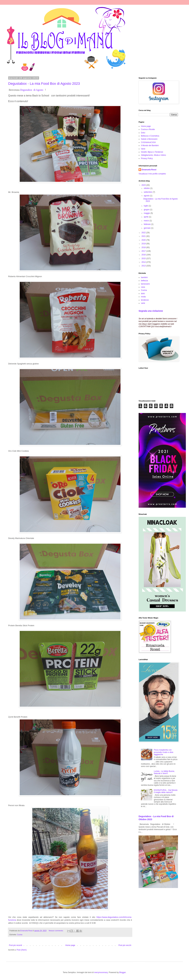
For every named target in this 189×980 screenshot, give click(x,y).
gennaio (147, 228)
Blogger (122, 972)
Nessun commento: (56, 931)
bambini (144, 277)
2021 (144, 236)
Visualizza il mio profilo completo (152, 174)
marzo (147, 221)
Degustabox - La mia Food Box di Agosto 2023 (44, 84)
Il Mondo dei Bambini (150, 146)
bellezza (144, 281)
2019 (144, 244)
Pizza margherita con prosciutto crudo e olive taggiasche (164, 752)
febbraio (147, 224)
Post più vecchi (125, 945)
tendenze (145, 300)
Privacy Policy (147, 158)
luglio (146, 206)
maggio (147, 213)
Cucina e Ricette (148, 129)
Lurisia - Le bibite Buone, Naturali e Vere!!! (164, 772)
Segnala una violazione (151, 311)
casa (143, 287)
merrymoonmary (101, 972)
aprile (146, 217)
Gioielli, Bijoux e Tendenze (152, 152)
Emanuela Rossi (149, 170)
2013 (144, 266)
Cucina (20, 935)
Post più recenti (16, 945)
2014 (144, 262)
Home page (70, 945)
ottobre (147, 188)
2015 (144, 258)
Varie (143, 149)
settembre (148, 192)
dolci (143, 294)
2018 (144, 247)
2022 (144, 233)
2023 (144, 185)
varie (143, 303)
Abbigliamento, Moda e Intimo (153, 155)
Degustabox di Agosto (32, 90)
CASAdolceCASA (148, 142)
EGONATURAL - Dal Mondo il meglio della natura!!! (166, 791)
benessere (145, 284)
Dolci (143, 133)
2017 (144, 251)
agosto (147, 196)
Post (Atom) (21, 950)
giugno (147, 210)
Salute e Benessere (149, 139)
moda (143, 297)
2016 (144, 255)
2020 (144, 240)
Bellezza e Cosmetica (150, 136)
